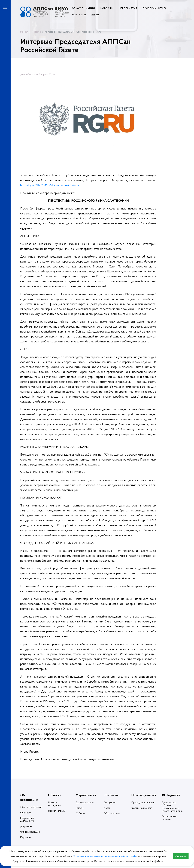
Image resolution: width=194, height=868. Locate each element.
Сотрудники (110, 802)
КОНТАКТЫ (79, 14)
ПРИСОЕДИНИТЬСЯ (155, 8)
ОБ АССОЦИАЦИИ (83, 8)
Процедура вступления (143, 802)
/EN (95, 14)
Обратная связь (112, 813)
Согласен (181, 856)
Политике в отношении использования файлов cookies (105, 856)
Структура (26, 812)
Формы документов (142, 808)
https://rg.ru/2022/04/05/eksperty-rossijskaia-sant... (52, 185)
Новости (36, 32)
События (81, 813)
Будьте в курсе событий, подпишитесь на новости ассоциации (172, 806)
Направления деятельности (27, 819)
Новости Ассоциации (55, 804)
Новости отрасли (57, 811)
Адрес (107, 808)
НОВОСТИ (107, 8)
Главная (24, 32)
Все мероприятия (85, 802)
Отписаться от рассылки (169, 818)
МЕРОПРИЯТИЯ (128, 8)
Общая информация (31, 807)
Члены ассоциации (30, 832)
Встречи (80, 808)
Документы (26, 826)
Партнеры (25, 837)
